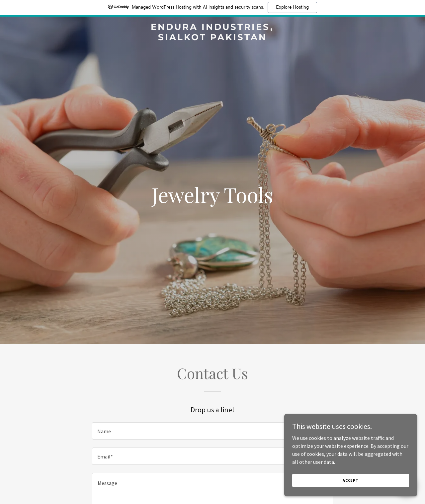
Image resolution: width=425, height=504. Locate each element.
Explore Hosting (292, 7)
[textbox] (212, 431)
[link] (213, 38)
